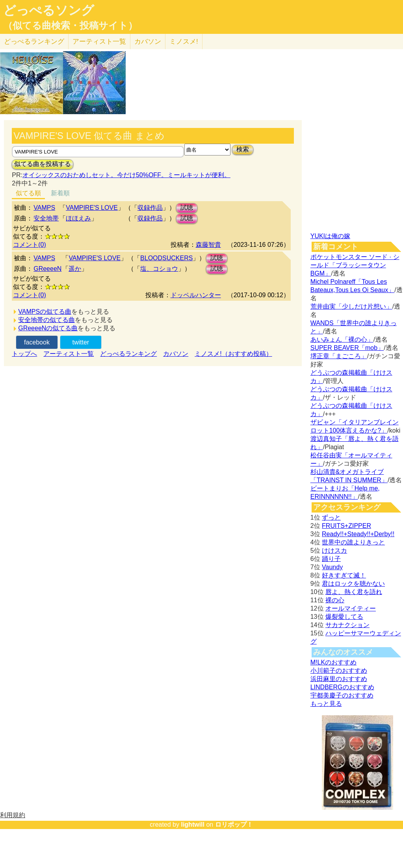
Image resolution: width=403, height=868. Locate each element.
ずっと (331, 517)
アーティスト (99, 42)
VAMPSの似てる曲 (45, 312)
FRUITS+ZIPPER (346, 526)
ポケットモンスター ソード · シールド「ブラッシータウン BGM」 (355, 265)
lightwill (193, 825)
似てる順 (28, 193)
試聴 (187, 208)
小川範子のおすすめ (339, 671)
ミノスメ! (184, 42)
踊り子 (331, 559)
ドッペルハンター (196, 295)
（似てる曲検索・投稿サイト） (70, 26)
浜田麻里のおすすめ (339, 679)
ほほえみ (78, 218)
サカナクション (347, 625)
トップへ (24, 354)
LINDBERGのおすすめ (342, 687)
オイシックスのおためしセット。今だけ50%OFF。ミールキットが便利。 (126, 175)
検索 (243, 149)
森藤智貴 (208, 245)
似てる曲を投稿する (43, 164)
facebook (37, 342)
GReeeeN (47, 269)
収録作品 (150, 208)
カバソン (148, 42)
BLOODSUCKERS (166, 258)
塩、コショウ (159, 269)
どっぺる (34, 42)
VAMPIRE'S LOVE (92, 208)
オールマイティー (351, 608)
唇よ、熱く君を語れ (354, 592)
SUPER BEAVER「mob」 (347, 348)
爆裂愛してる (344, 617)
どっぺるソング (49, 10)
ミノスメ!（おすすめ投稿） (233, 354)
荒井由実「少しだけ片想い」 (351, 306)
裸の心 (335, 600)
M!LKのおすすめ (333, 662)
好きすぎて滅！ (344, 575)
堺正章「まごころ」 (339, 356)
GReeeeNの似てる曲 (48, 328)
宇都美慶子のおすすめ (342, 695)
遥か (75, 269)
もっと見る (326, 704)
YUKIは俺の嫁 (330, 236)
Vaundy (332, 567)
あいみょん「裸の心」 (342, 340)
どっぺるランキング (128, 354)
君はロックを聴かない (353, 584)
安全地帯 (46, 218)
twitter (81, 342)
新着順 (60, 193)
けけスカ (334, 551)
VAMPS (44, 208)
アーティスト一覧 (69, 354)
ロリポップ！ (234, 825)
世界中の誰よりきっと (353, 542)
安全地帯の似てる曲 (46, 320)
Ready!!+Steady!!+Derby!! (358, 534)
